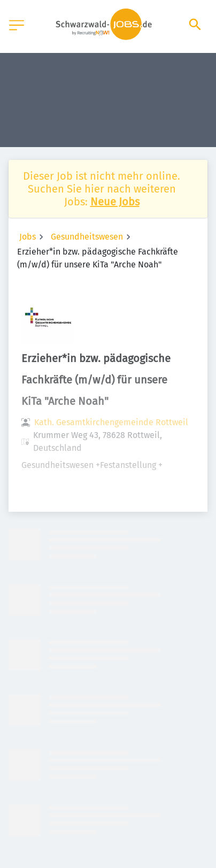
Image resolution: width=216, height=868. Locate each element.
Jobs (28, 237)
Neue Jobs (115, 202)
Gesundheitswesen (87, 237)
